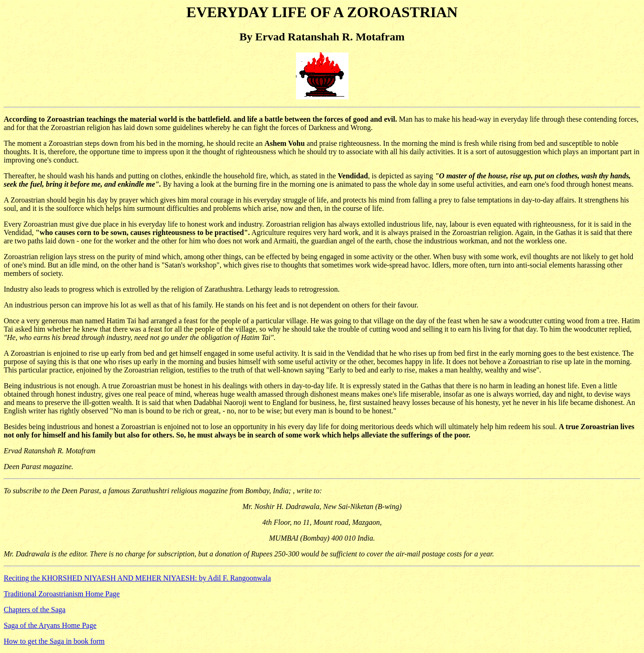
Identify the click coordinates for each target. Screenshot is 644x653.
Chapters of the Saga (35, 610)
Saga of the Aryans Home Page (50, 625)
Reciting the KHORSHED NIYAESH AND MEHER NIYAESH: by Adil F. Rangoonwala (137, 578)
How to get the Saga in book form (54, 641)
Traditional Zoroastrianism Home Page (62, 594)
